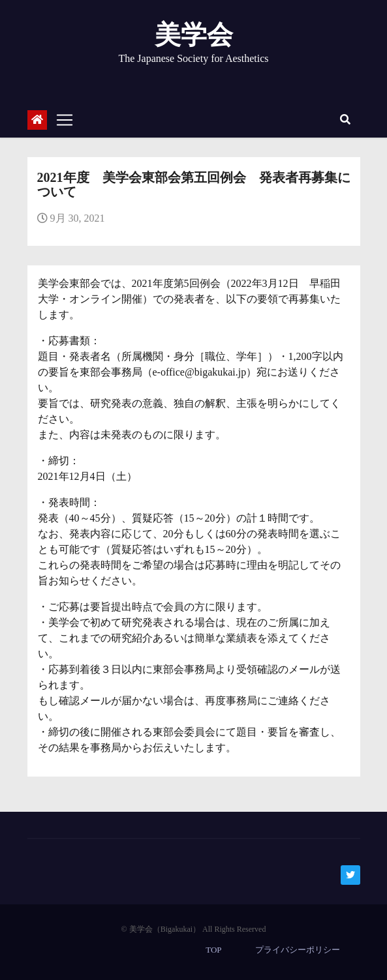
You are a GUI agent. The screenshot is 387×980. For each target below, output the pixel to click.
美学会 (194, 35)
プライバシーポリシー (298, 950)
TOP (213, 950)
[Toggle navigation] (65, 120)
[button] (345, 120)
